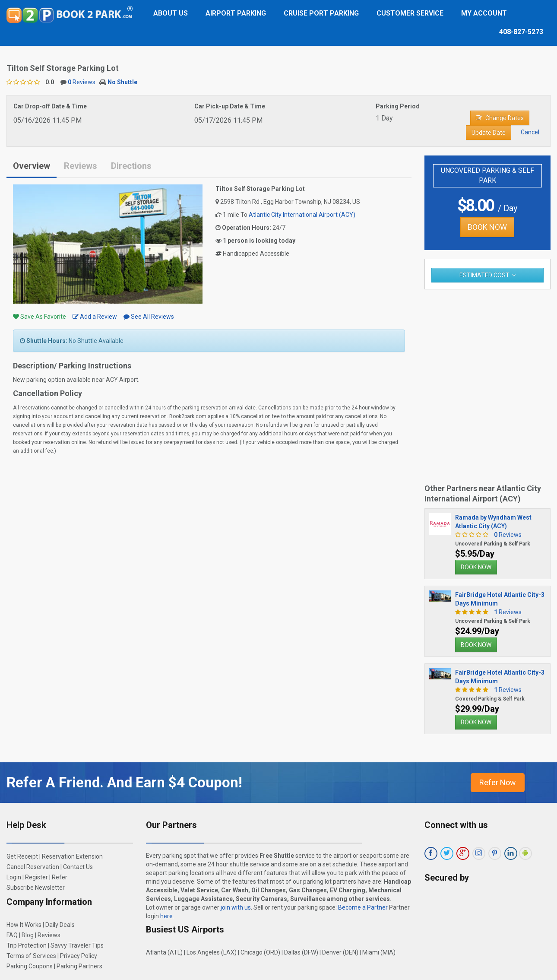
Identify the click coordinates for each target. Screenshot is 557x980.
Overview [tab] (32, 166)
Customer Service (410, 13)
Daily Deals (60, 925)
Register (36, 877)
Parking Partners (79, 966)
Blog (28, 935)
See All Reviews (149, 317)
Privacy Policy (79, 956)
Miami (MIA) (379, 952)
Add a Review (95, 317)
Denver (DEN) (340, 952)
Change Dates (500, 118)
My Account (484, 13)
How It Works (24, 925)
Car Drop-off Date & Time (50, 106)
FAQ (12, 935)
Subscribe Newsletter (36, 888)
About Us (171, 13)
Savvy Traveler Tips (77, 945)
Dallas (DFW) (301, 952)
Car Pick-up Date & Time (230, 106)
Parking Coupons (30, 966)
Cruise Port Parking (321, 13)
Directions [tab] (131, 166)
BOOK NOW (487, 227)
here (166, 916)
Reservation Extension (72, 856)
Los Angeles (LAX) (212, 952)
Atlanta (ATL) (164, 952)
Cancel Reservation (33, 867)
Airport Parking (236, 13)
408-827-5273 (521, 32)
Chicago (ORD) (260, 952)
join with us (236, 907)
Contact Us (78, 867)
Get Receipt (22, 856)
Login (14, 877)
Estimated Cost (484, 275)
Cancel (530, 132)
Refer (60, 877)
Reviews (82, 82)
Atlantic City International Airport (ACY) (302, 215)
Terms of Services (31, 956)
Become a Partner (363, 907)
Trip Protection (27, 945)
